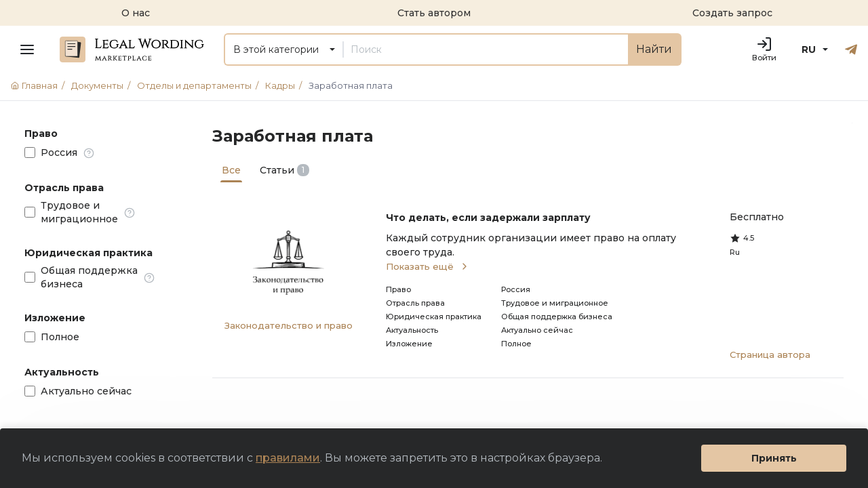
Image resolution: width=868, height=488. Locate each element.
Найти (654, 49)
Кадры (285, 85)
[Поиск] (486, 49)
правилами (288, 458)
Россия (59, 152)
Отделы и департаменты (200, 85)
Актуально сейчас (86, 391)
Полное (60, 337)
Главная (40, 85)
